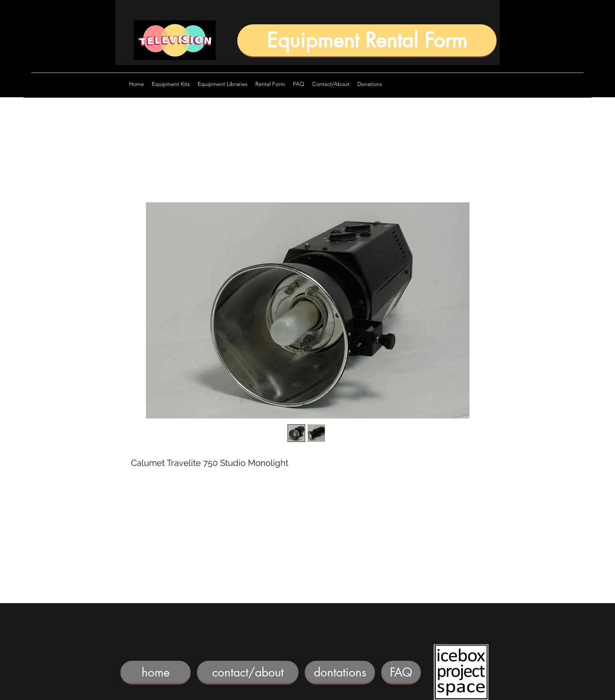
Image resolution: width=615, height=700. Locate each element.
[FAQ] (401, 672)
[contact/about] (248, 672)
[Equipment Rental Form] (367, 40)
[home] (156, 672)
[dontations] (340, 672)
